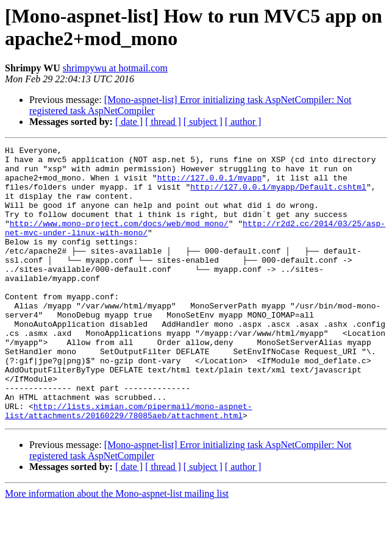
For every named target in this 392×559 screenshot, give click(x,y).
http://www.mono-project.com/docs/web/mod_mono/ (119, 240)
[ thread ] (163, 122)
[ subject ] (203, 122)
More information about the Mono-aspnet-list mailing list (117, 548)
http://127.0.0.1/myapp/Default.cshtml (278, 196)
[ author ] (243, 122)
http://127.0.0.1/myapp (210, 185)
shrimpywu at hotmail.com (115, 68)
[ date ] (129, 122)
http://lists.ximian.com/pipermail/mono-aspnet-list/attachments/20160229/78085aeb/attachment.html (129, 465)
